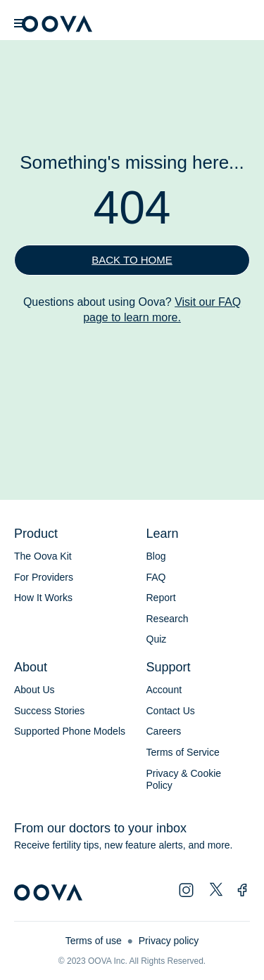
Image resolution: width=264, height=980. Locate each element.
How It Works (43, 598)
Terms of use (94, 941)
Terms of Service (183, 752)
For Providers (44, 577)
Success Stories (49, 711)
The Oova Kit (43, 556)
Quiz (157, 639)
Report (161, 598)
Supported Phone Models (70, 731)
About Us (34, 690)
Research (168, 619)
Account (164, 690)
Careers (164, 731)
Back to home (132, 260)
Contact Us (171, 711)
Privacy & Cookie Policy (184, 780)
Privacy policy (169, 941)
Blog (156, 556)
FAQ (156, 577)
